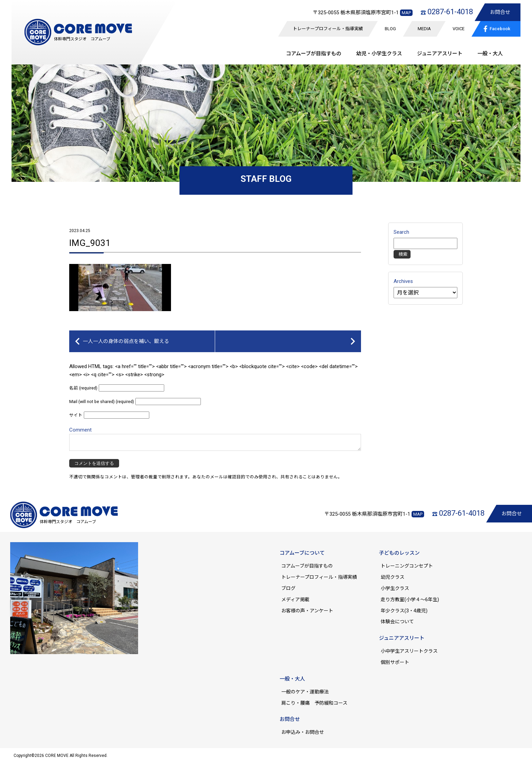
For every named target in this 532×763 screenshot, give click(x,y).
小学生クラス (395, 588)
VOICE (459, 29)
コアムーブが (314, 54)
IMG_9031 (90, 243)
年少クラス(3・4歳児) (404, 611)
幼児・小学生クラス (379, 54)
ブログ (288, 588)
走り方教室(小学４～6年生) (412, 599)
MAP (406, 13)
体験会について (397, 622)
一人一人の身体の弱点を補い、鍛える (126, 341)
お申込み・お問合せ (303, 732)
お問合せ (500, 12)
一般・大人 (490, 54)
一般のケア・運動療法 (305, 692)
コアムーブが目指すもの (307, 566)
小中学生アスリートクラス (409, 651)
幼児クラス (393, 577)
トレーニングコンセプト (407, 566)
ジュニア (440, 54)
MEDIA (424, 29)
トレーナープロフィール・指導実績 (328, 29)
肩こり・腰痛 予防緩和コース (314, 703)
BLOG (390, 29)
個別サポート (395, 662)
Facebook (496, 28)
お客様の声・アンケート (307, 611)
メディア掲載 (295, 599)
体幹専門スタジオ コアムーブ (82, 39)
